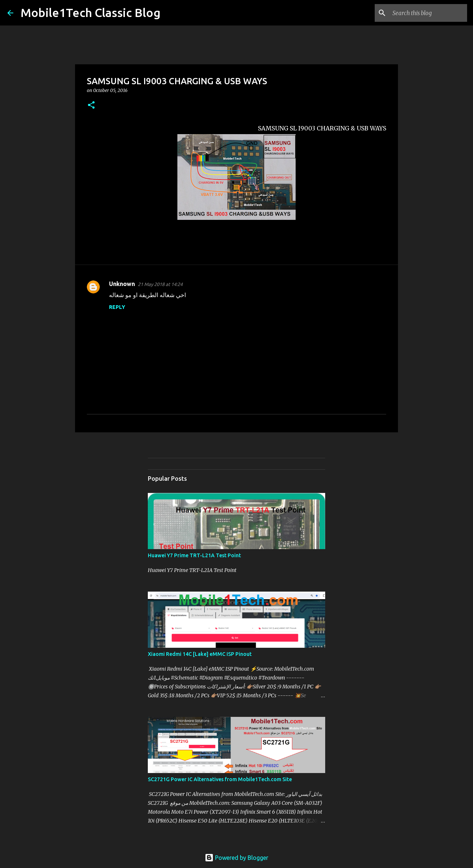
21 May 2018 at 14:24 (160, 284)
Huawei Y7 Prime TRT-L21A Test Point (194, 555)
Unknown (122, 284)
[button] (91, 105)
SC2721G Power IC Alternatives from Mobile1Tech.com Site (220, 779)
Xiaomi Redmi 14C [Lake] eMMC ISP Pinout (200, 654)
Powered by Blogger (236, 858)
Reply (117, 307)
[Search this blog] (428, 13)
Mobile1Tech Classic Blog (91, 13)
